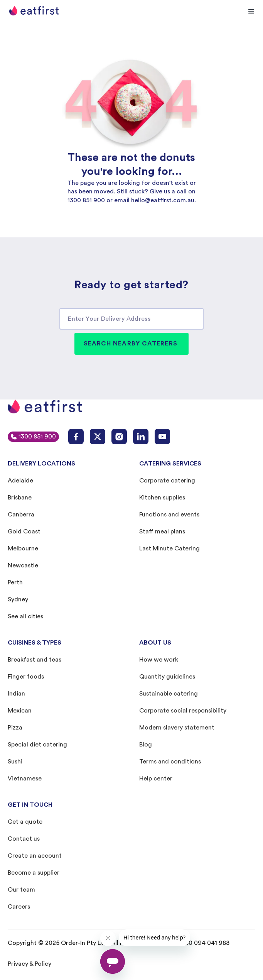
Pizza (15, 728)
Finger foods (26, 677)
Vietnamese (25, 779)
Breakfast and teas (35, 660)
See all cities (25, 616)
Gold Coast (24, 531)
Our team (21, 890)
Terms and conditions (170, 762)
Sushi (15, 762)
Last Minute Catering (169, 548)
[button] (251, 12)
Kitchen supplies (162, 498)
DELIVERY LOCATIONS (41, 464)
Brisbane (20, 498)
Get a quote (25, 822)
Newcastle (23, 565)
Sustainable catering (169, 694)
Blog (146, 745)
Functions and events (169, 515)
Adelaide (20, 481)
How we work (159, 660)
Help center (156, 779)
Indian (16, 694)
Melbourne (23, 548)
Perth (15, 582)
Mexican (20, 711)
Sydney (18, 599)
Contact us (24, 839)
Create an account (35, 856)
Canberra (21, 515)
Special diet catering (37, 745)
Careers (19, 907)
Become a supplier (34, 873)
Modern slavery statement (177, 728)
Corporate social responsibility (183, 711)
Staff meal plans (162, 531)
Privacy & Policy (30, 964)
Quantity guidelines (167, 677)
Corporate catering (167, 481)
